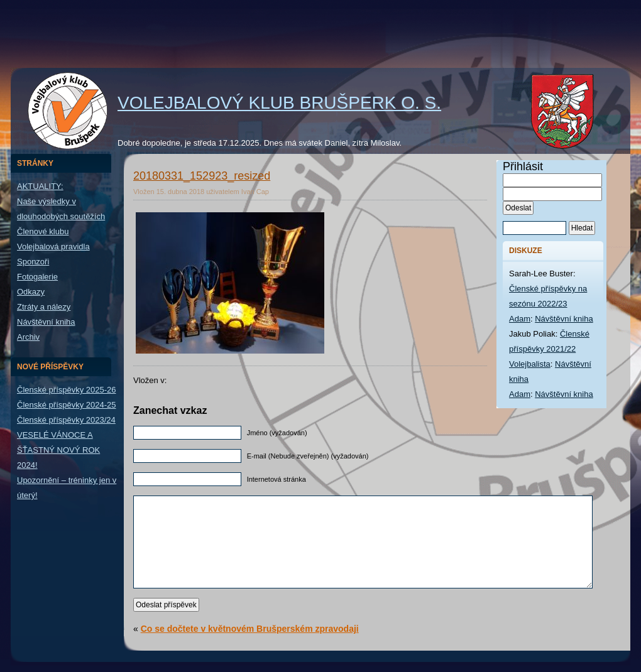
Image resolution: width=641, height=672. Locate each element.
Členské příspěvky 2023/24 (66, 420)
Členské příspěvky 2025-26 (67, 390)
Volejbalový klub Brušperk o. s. (279, 103)
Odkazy (31, 292)
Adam (520, 319)
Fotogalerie (37, 277)
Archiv (28, 337)
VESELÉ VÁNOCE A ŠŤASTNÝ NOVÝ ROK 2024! (58, 450)
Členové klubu (43, 231)
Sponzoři (33, 262)
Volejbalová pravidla (53, 247)
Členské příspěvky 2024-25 (67, 405)
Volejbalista (530, 364)
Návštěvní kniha (46, 322)
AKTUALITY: (40, 186)
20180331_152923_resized (202, 176)
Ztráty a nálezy (44, 307)
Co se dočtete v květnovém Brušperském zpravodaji (250, 629)
